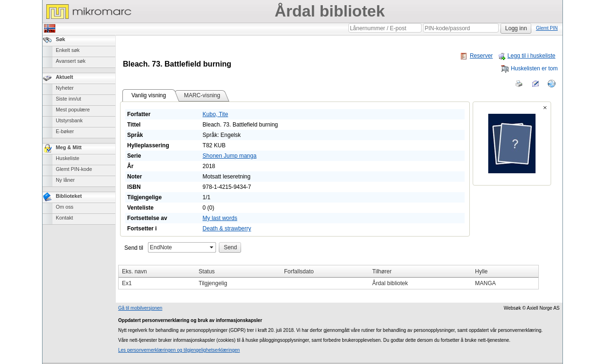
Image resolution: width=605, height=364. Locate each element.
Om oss (65, 207)
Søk (60, 39)
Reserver (476, 56)
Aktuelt (65, 77)
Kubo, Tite (216, 114)
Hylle (481, 271)
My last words (220, 218)
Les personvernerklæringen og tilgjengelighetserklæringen (179, 350)
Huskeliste (68, 158)
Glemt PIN (547, 28)
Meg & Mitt (69, 147)
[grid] (328, 277)
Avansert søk (71, 61)
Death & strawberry (227, 229)
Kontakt (65, 218)
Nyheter (65, 88)
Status (207, 271)
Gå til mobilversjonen (140, 308)
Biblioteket (69, 196)
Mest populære (73, 110)
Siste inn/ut (68, 99)
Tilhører (382, 271)
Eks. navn (134, 271)
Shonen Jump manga (230, 156)
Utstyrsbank (69, 120)
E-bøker (65, 131)
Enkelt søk (68, 50)
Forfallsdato (299, 271)
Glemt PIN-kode (74, 169)
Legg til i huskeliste (527, 56)
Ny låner (65, 180)
